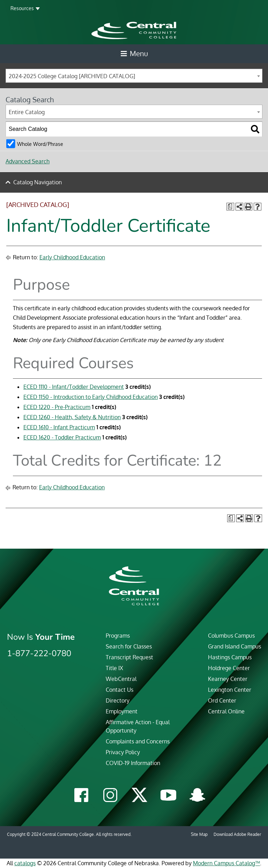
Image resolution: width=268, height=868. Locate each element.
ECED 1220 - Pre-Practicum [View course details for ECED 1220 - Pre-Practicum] (57, 407)
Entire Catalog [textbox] (27, 112)
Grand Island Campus (234, 646)
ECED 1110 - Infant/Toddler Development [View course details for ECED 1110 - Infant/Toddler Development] (74, 387)
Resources (22, 8)
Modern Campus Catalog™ (226, 863)
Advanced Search (28, 161)
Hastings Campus (230, 657)
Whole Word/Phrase (40, 144)
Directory (118, 700)
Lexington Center (230, 690)
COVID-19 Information (133, 763)
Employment (122, 711)
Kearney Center (228, 679)
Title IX (114, 668)
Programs (118, 636)
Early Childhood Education (72, 257)
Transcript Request (129, 657)
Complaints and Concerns (138, 741)
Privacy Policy (123, 752)
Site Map (199, 834)
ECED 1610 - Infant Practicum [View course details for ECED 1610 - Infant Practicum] (59, 427)
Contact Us (120, 690)
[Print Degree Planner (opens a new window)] (230, 207)
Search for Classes (129, 646)
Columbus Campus (231, 636)
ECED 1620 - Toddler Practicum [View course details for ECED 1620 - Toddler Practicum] (62, 437)
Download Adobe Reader (237, 834)
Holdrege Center (229, 668)
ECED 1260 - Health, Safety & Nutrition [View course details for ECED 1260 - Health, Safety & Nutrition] (72, 417)
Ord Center (222, 700)
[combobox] (134, 76)
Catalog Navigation (38, 182)
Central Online (226, 711)
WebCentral (121, 679)
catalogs (25, 863)
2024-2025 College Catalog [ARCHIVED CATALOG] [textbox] (72, 76)
